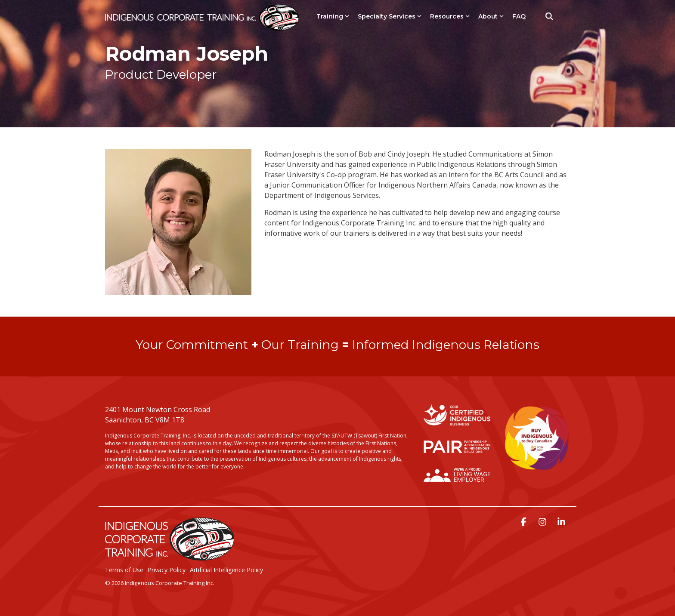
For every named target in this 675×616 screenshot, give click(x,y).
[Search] (549, 16)
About (491, 16)
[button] (524, 522)
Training (333, 16)
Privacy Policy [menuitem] (167, 570)
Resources (450, 16)
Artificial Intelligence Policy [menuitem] (226, 570)
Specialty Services (390, 16)
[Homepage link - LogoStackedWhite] (170, 557)
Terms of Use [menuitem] (124, 570)
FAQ (519, 16)
